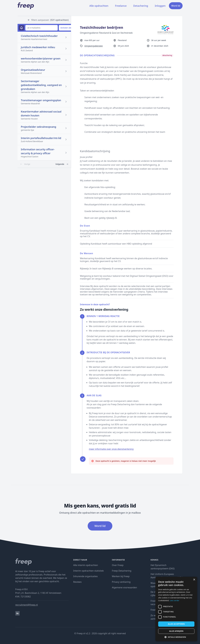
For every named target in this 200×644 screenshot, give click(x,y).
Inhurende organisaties (86, 576)
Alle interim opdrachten (86, 565)
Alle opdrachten (99, 6)
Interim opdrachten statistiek (89, 571)
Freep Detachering (122, 571)
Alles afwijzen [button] (176, 631)
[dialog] (176, 609)
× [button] (194, 580)
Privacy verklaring (121, 582)
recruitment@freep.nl (27, 605)
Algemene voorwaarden (124, 587)
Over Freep (118, 565)
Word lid (176, 6)
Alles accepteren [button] (176, 624)
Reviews (77, 582)
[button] (176, 637)
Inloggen (160, 6)
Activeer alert (67, 28)
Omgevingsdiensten (94, 46)
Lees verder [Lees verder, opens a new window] (175, 601)
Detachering (141, 6)
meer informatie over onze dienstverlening (111, 449)
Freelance (121, 6)
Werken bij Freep (121, 576)
